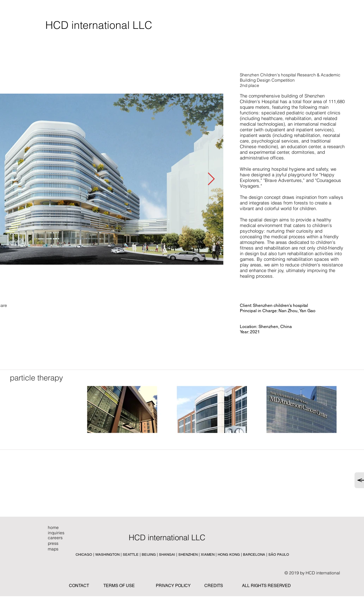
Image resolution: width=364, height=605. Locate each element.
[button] (181, 537)
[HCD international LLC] (99, 25)
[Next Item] (211, 179)
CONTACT (79, 586)
